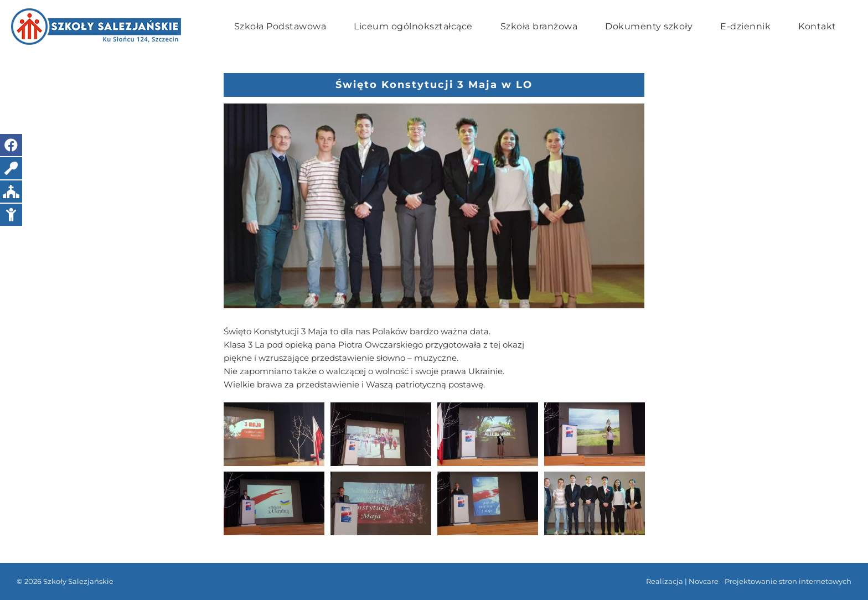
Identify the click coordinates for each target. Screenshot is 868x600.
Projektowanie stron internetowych (788, 581)
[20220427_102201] (434, 206)
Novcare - (707, 581)
